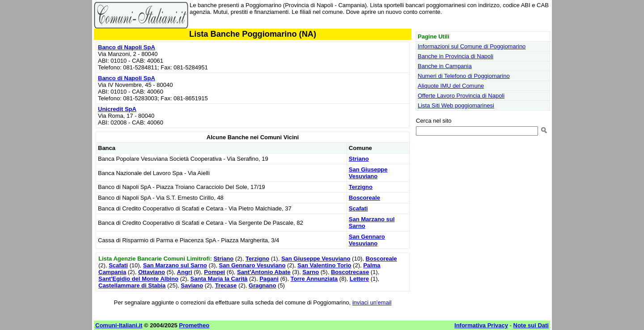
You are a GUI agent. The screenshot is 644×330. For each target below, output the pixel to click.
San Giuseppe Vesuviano (368, 173)
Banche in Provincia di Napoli (455, 56)
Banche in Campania (445, 66)
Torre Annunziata (314, 279)
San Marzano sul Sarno (175, 265)
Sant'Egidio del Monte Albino (138, 279)
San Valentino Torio (324, 265)
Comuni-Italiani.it (119, 325)
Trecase (226, 285)
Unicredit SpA (117, 109)
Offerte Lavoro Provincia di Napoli (461, 96)
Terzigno (361, 187)
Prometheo (194, 325)
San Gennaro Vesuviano (367, 240)
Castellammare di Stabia (132, 285)
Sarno (311, 272)
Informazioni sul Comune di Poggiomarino (472, 46)
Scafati (358, 208)
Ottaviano (152, 272)
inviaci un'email (372, 302)
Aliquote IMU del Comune (451, 86)
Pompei (214, 272)
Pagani (269, 279)
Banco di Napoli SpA (127, 47)
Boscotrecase (350, 272)
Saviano (192, 285)
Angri (185, 272)
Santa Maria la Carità (219, 279)
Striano (359, 159)
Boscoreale (364, 198)
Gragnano (262, 285)
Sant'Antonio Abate (264, 272)
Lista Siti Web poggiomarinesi (456, 105)
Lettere (359, 279)
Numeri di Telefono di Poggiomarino (464, 76)
